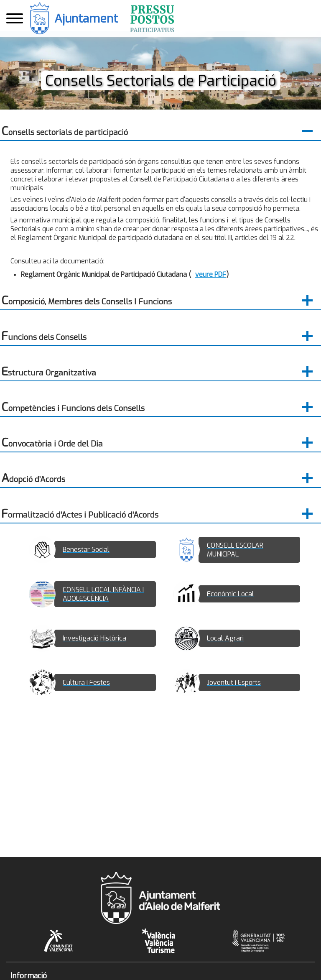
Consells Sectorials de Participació (160, 81)
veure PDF (211, 274)
